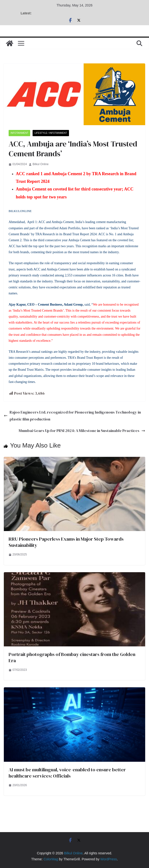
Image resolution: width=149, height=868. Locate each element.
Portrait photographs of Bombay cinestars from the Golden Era (72, 657)
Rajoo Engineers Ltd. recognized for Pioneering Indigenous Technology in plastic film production (72, 416)
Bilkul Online (41, 164)
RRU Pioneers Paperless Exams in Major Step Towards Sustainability (66, 542)
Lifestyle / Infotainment (51, 133)
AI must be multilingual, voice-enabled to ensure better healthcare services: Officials (67, 773)
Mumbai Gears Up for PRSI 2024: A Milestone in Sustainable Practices (82, 431)
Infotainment (19, 133)
